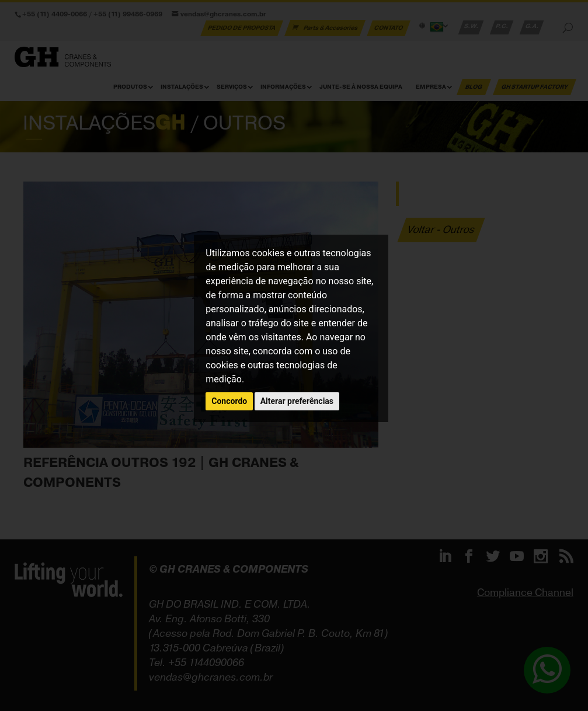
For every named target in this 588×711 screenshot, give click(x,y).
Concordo (229, 401)
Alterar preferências (297, 401)
